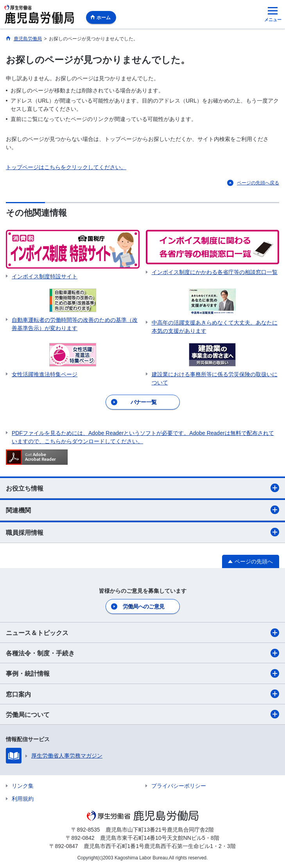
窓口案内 (142, 694)
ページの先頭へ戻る (258, 183)
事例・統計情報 (142, 673)
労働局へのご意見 (143, 606)
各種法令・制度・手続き (142, 653)
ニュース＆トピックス (142, 633)
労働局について (142, 714)
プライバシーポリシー (179, 786)
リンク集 (23, 786)
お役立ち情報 (142, 488)
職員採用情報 (142, 532)
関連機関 (142, 510)
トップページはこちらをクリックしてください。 (66, 167)
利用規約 (23, 799)
